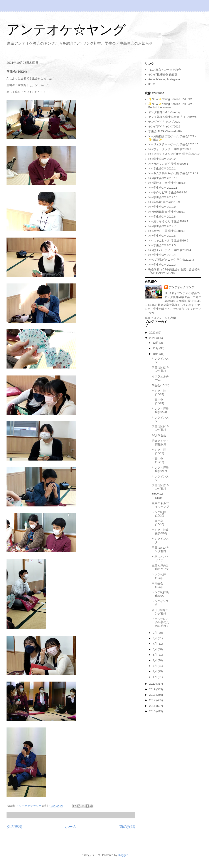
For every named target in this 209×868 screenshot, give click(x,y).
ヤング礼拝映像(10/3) (160, 594)
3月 (155, 666)
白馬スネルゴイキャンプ (160, 505)
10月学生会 (159, 435)
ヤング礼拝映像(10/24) (160, 410)
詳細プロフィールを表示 (160, 318)
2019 (153, 689)
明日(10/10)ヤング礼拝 (160, 549)
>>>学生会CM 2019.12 (163, 178)
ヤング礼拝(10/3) (159, 576)
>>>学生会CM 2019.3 (162, 265)
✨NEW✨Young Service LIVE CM (170, 99)
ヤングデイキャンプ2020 (164, 122)
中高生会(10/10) (158, 523)
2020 (153, 684)
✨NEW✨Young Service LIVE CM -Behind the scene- (171, 106)
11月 (156, 348)
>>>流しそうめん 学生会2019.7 (168, 221)
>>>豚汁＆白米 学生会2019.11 (168, 183)
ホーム (71, 827)
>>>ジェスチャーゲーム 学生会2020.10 (173, 144)
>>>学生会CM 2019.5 (162, 245)
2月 (155, 671)
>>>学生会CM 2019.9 (162, 207)
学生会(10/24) (160, 385)
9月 (155, 633)
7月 (155, 644)
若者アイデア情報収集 (160, 443)
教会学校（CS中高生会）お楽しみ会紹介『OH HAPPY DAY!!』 (174, 271)
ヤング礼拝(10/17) (159, 452)
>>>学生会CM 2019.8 (162, 217)
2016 (153, 706)
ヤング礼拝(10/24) (159, 393)
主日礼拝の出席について (160, 567)
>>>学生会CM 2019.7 (162, 226)
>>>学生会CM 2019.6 (162, 236)
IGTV (152, 84)
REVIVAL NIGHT (158, 496)
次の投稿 (14, 827)
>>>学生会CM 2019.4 (162, 255)
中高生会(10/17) (158, 460)
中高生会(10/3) (157, 585)
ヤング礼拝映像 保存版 (163, 75)
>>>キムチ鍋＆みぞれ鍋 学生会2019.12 (173, 173)
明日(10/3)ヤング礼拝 (160, 612)
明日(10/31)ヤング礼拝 (160, 369)
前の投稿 (127, 827)
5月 (155, 655)
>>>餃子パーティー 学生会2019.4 (170, 250)
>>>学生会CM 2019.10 (163, 197)
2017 (153, 700)
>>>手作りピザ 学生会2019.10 (168, 192)
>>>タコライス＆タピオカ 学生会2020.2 (174, 154)
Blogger (123, 855)
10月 (156, 354)
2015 (153, 711)
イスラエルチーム (160, 378)
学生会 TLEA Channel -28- (165, 131)
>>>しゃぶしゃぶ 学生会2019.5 (168, 240)
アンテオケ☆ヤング (66, 30)
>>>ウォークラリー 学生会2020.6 (170, 149)
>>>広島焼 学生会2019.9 (164, 202)
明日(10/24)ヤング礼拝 (160, 428)
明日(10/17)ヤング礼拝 (160, 487)
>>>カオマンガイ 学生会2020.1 (168, 164)
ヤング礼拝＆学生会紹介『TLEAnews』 (174, 117)
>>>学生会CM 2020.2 (162, 159)
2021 (153, 338)
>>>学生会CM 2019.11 (163, 188)
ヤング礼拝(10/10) (159, 514)
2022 (153, 333)
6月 (155, 649)
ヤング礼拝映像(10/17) (160, 469)
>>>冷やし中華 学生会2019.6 (167, 231)
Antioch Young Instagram (164, 79)
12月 (156, 343)
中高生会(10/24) (158, 401)
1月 (155, 677)
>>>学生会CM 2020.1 (162, 168)
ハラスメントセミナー (160, 558)
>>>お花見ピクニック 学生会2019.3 (171, 260)
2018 (153, 695)
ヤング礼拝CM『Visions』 (165, 112)
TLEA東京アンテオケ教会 (165, 70)
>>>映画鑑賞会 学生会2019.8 (167, 212)
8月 (155, 638)
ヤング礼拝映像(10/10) (160, 532)
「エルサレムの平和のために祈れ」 (160, 622)
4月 (155, 660)
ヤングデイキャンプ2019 (164, 127)
